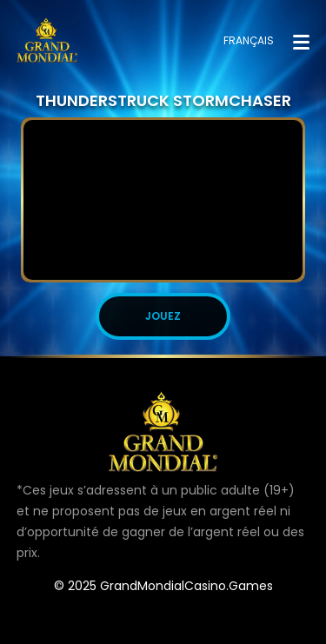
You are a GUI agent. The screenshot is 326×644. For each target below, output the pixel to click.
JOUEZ (163, 316)
